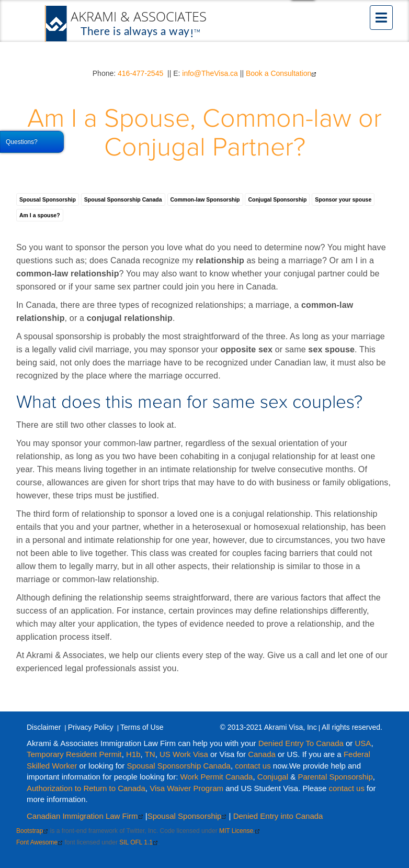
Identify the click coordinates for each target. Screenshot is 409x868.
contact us (253, 766)
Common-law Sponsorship (205, 199)
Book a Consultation (281, 73)
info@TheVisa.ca (210, 73)
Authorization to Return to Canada (86, 788)
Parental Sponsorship (335, 777)
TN (150, 754)
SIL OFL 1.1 (139, 842)
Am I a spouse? (40, 215)
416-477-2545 (140, 73)
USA (363, 743)
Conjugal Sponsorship (277, 199)
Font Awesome (39, 842)
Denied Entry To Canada (301, 743)
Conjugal (274, 777)
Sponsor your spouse (343, 199)
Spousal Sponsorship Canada (123, 199)
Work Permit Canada (217, 777)
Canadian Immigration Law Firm (85, 816)
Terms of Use (142, 727)
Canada (262, 754)
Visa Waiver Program (186, 788)
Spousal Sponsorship (48, 199)
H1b (133, 754)
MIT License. (240, 831)
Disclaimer (44, 727)
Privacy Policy (91, 727)
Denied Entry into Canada (278, 816)
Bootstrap (32, 831)
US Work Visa (184, 754)
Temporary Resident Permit (74, 754)
